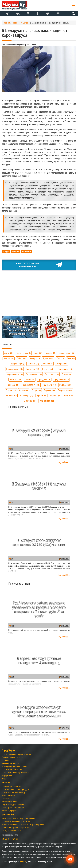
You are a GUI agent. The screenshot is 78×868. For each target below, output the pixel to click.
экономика (47, 401)
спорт (36, 390)
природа (13, 385)
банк (38, 353)
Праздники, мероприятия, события (16, 821)
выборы (35, 358)
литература (65, 369)
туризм (41, 396)
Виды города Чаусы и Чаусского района (18, 818)
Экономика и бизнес (10, 802)
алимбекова (24, 353)
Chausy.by (23, 862)
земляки (33, 364)
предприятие (61, 380)
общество (52, 374)
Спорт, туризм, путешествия (13, 808)
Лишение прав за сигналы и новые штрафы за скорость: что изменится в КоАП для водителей (21, 327)
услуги (69, 396)
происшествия (31, 385)
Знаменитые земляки (11, 763)
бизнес (51, 353)
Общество (6, 799)
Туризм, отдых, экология (12, 769)
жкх (71, 358)
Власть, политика (9, 796)
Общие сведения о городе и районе (16, 754)
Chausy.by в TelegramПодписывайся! (39, 265)
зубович (47, 364)
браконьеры (66, 353)
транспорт (26, 396)
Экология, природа (9, 811)
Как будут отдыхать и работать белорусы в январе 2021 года (57, 327)
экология (30, 401)
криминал (32, 369)
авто (9, 353)
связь (24, 390)
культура (48, 369)
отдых (67, 374)
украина (55, 396)
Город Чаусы (8, 750)
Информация (7, 776)
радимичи (49, 385)
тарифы (49, 390)
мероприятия (15, 374)
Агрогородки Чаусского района (15, 766)
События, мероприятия (11, 786)
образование (34, 374)
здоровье (17, 364)
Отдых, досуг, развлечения (13, 805)
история (62, 364)
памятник (15, 380)
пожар (30, 380)
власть (9, 358)
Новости (6, 782)
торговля (11, 396)
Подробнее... (64, 462)
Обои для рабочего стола (12, 831)
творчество (65, 390)
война (22, 358)
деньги (48, 358)
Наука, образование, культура (14, 793)
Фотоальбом (8, 815)
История (5, 760)
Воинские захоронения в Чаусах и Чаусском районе (23, 825)
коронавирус (14, 369)
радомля (65, 385)
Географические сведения (13, 757)
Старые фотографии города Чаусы (16, 828)
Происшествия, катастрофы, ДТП (15, 789)
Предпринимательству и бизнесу (15, 772)
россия (11, 390)
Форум (4, 779)
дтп (60, 358)
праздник (44, 380)
